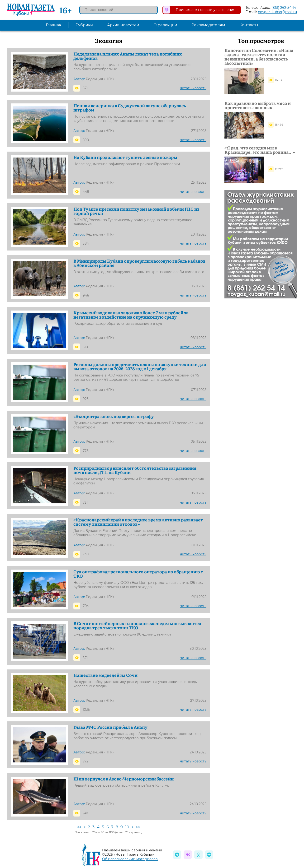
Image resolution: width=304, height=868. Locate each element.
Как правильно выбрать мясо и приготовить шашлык (258, 105)
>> (138, 827)
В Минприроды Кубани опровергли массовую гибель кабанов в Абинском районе (139, 263)
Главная (54, 25)
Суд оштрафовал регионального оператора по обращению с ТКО (138, 574)
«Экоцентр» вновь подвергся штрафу (114, 416)
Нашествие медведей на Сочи (105, 675)
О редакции (165, 25)
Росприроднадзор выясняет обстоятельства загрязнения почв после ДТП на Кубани (135, 470)
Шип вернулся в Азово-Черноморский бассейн (123, 779)
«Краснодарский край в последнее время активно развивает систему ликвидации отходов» (138, 522)
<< (79, 827)
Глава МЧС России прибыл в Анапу (110, 727)
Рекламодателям (208, 25)
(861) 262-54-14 (284, 8)
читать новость (193, 88)
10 (127, 827)
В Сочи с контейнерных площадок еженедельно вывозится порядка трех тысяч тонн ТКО (137, 626)
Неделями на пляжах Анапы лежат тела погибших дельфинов (128, 56)
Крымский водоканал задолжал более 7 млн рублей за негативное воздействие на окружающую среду (131, 315)
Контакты (249, 25)
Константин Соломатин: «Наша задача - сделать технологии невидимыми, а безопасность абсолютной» (259, 57)
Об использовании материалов (130, 859)
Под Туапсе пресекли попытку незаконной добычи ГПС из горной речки (136, 211)
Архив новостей (123, 25)
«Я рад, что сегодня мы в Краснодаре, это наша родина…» (260, 150)
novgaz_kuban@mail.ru (277, 12)
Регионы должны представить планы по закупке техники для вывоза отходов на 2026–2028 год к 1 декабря (140, 367)
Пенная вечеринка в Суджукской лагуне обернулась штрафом (130, 108)
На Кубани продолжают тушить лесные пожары (125, 157)
